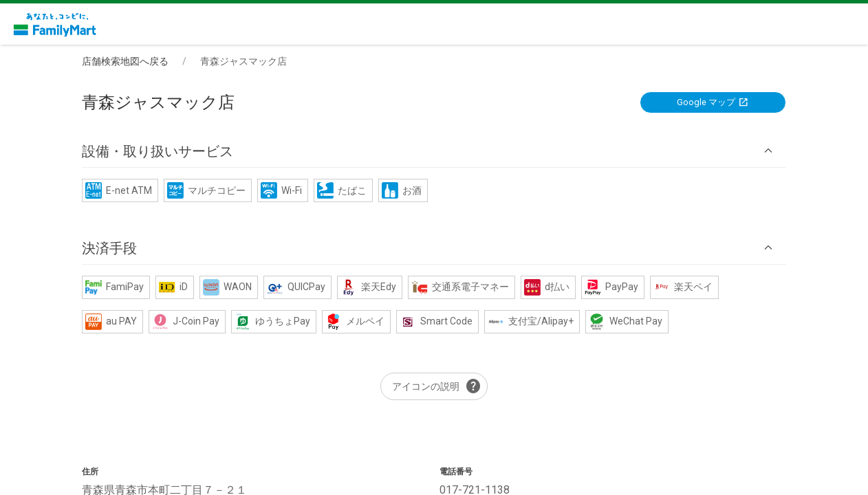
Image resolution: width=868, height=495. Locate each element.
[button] (434, 151)
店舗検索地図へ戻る (125, 61)
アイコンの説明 (437, 386)
